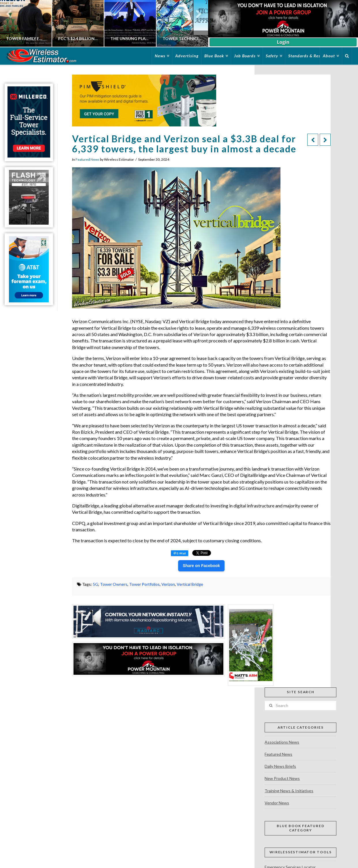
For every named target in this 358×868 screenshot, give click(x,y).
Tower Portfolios (144, 584)
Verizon (168, 584)
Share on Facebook (201, 566)
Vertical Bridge (190, 584)
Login (283, 42)
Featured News (87, 159)
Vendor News (277, 803)
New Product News (282, 778)
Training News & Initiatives (289, 791)
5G (96, 584)
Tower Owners (114, 584)
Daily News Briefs (280, 766)
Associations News (282, 742)
